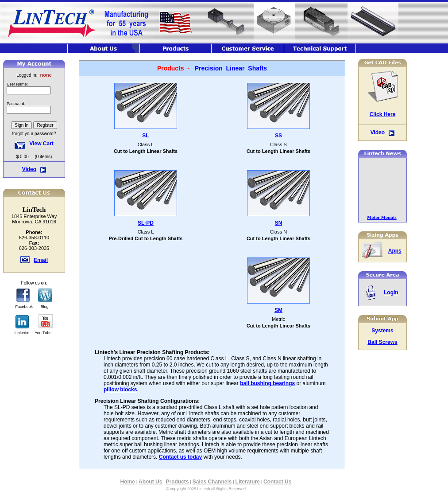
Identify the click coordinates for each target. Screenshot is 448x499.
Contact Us (277, 482)
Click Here (383, 114)
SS (278, 136)
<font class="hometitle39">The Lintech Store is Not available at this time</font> (34, 111)
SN (279, 223)
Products (178, 482)
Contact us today (180, 457)
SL (145, 136)
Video (29, 169)
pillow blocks (120, 390)
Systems (382, 331)
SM (278, 310)
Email (41, 260)
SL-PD (146, 223)
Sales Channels (212, 482)
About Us (150, 482)
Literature (248, 482)
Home (128, 482)
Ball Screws (382, 342)
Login (391, 292)
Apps (395, 251)
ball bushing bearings (267, 383)
